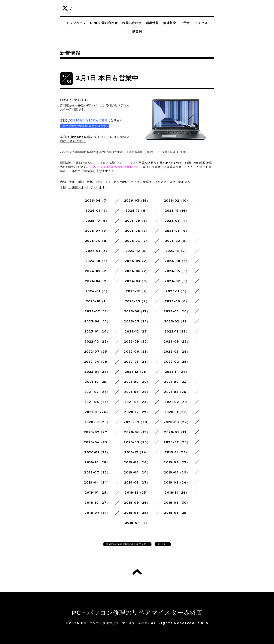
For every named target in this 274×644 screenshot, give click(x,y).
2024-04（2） (97, 281)
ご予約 (185, 23)
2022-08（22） (177, 341)
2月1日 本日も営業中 (107, 78)
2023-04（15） (97, 321)
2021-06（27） (137, 392)
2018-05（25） (177, 513)
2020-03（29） (137, 442)
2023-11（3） (177, 291)
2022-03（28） (137, 362)
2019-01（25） (97, 493)
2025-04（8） (97, 241)
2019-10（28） (97, 462)
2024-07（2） (97, 271)
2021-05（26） (177, 392)
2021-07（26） (97, 392)
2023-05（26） (177, 311)
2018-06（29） (137, 513)
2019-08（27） (177, 462)
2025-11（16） (177, 211)
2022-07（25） (97, 352)
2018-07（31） (97, 513)
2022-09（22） (137, 341)
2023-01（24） (97, 331)
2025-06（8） (137, 231)
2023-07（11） (97, 311)
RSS (205, 623)
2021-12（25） (137, 372)
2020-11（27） (177, 412)
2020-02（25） (177, 442)
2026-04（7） (97, 201)
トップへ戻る (137, 572)
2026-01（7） (97, 211)
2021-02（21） (177, 402)
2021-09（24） (137, 382)
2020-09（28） (137, 422)
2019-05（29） (177, 472)
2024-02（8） (177, 281)
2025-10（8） (97, 221)
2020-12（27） (137, 412)
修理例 (137, 31)
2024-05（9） (177, 271)
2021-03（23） (137, 402)
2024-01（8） (97, 291)
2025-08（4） (177, 221)
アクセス (201, 23)
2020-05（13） (177, 432)
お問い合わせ (132, 23)
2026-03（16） (137, 201)
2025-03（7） (137, 241)
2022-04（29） (97, 362)
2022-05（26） (177, 352)
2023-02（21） (177, 321)
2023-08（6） (177, 301)
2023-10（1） (97, 301)
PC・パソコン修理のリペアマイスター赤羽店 (137, 613)
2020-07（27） (97, 432)
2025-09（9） (137, 221)
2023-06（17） (137, 311)
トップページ (76, 23)
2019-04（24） (97, 482)
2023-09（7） (137, 301)
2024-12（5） (137, 251)
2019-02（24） (177, 482)
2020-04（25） (97, 442)
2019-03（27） (137, 482)
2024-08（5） (177, 261)
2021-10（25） (97, 382)
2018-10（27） (97, 503)
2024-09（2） (137, 261)
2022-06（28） (137, 352)
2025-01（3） (97, 251)
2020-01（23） (97, 452)
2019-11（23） (177, 452)
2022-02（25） (177, 362)
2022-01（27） (97, 372)
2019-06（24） (137, 472)
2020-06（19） (137, 432)
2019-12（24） (137, 452)
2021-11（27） (177, 372)
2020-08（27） (177, 422)
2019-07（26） (97, 472)
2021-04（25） (97, 402)
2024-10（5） (97, 261)
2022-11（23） (177, 331)
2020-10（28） (97, 422)
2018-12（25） (137, 493)
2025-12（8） (137, 211)
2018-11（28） (177, 493)
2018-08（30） (177, 503)
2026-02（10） (177, 201)
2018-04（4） (137, 523)
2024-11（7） (177, 251)
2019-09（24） (137, 462)
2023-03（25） (137, 321)
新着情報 (153, 23)
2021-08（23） (177, 382)
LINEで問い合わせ (104, 23)
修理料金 (170, 23)
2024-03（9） (137, 281)
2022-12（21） (137, 331)
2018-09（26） (137, 503)
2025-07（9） (97, 231)
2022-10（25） (97, 341)
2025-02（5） (177, 241)
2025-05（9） (177, 231)
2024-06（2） (137, 271)
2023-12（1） (137, 291)
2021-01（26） (97, 412)
